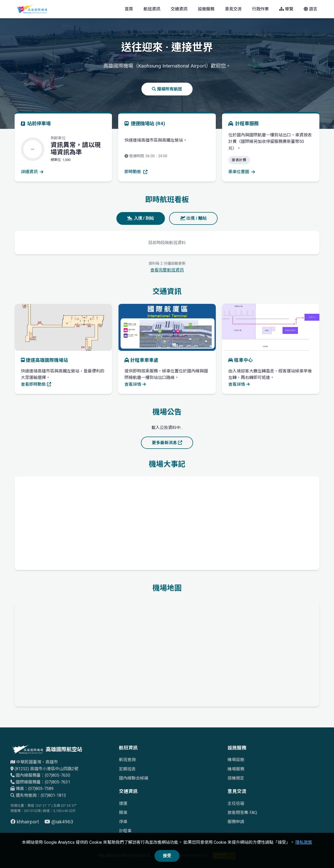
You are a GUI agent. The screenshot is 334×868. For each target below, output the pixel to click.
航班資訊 (152, 9)
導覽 (286, 9)
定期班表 (127, 769)
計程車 (125, 831)
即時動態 (136, 172)
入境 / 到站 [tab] (141, 218)
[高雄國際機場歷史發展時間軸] (167, 522)
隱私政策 (304, 842)
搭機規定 (236, 778)
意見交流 (233, 9)
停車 (123, 822)
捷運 (123, 803)
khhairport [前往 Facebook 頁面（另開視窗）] (25, 822)
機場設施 (236, 760)
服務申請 (236, 822)
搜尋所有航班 (167, 89)
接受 (167, 856)
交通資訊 (179, 9)
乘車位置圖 (242, 172)
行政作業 (260, 9)
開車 (123, 813)
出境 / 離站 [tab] (193, 218)
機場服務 (236, 769)
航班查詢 (127, 760)
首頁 (129, 9)
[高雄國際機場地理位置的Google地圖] (167, 652)
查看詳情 (135, 384)
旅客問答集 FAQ (242, 813)
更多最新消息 (167, 443)
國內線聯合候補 (134, 778)
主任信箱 (236, 803)
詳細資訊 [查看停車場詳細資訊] (32, 172)
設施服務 (206, 9)
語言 (311, 9)
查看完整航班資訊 (167, 270)
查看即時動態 (36, 384)
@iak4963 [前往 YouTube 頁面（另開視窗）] (59, 822)
